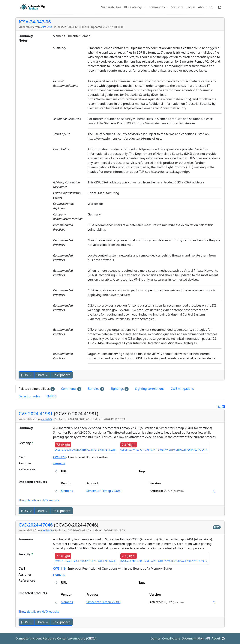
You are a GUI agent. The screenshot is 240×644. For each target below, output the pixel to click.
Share (42, 375)
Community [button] (157, 7)
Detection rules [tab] (29, 396)
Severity (26, 443)
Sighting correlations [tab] (150, 389)
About (202, 7)
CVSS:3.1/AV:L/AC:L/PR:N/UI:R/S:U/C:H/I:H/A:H (85, 450)
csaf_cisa (47, 27)
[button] (212, 7)
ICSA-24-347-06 (35, 22)
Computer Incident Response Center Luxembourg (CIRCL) (56, 638)
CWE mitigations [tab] (182, 389)
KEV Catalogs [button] (134, 7)
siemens (59, 463)
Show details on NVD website (39, 500)
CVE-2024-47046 (36, 525)
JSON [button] (26, 375)
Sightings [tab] (120, 389)
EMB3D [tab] (51, 396)
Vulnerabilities (111, 7)
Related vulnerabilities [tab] (37, 389)
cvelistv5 (46, 419)
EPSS (217, 527)
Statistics (177, 7)
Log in (191, 7)
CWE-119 (59, 568)
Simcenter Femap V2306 (103, 491)
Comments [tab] (71, 389)
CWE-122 (59, 457)
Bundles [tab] (96, 389)
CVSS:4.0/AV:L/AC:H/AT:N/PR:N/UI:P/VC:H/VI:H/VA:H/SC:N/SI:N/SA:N (164, 450)
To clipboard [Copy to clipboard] (62, 375)
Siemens (67, 491)
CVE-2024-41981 (36, 413)
